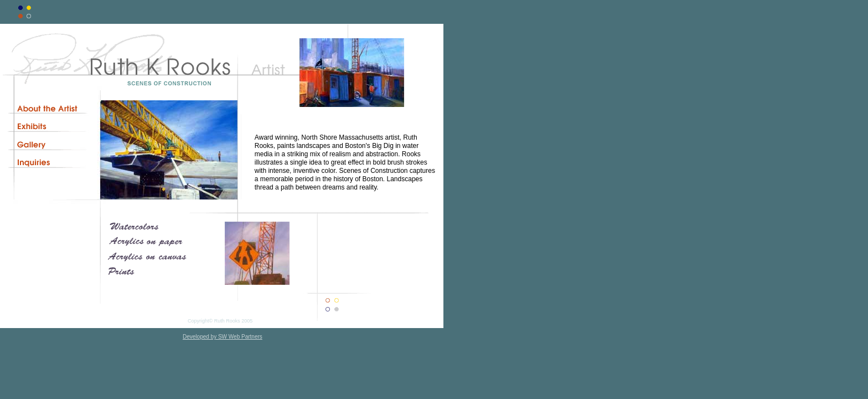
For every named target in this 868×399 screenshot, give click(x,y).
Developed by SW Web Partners (223, 337)
